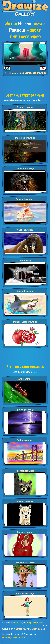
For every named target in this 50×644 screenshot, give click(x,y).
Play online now (35, 622)
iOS (25, 629)
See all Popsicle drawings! (33, 73)
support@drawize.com (13, 637)
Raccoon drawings (25, 471)
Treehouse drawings (25, 563)
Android (18, 629)
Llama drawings (25, 501)
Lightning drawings (25, 409)
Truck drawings (25, 261)
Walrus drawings (25, 230)
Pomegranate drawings (25, 322)
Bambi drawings (25, 107)
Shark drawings (25, 291)
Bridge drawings (25, 440)
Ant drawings (25, 379)
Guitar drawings (25, 532)
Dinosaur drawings (25, 169)
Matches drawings (25, 593)
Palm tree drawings (25, 138)
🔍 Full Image (11, 73)
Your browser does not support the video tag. (25, 54)
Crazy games (38, 629)
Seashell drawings (25, 199)
